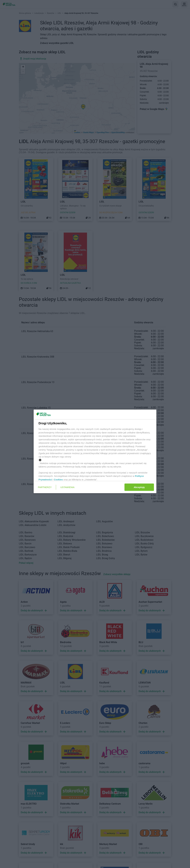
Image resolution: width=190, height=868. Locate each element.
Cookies (58, 479)
